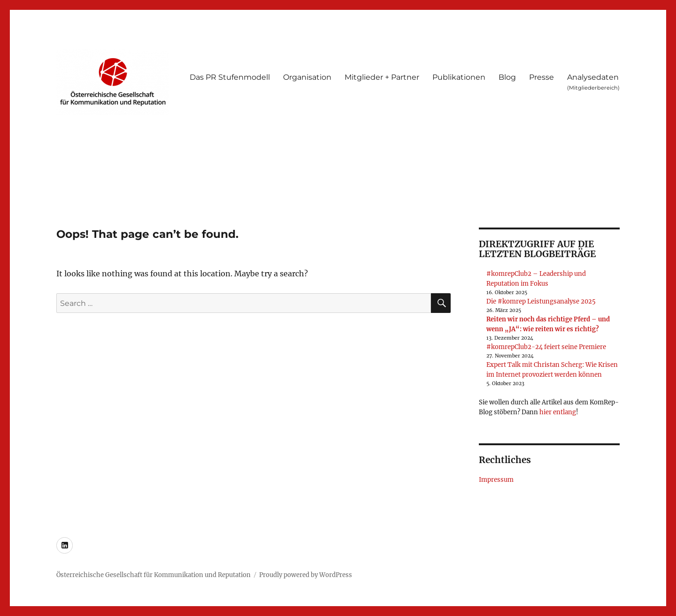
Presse (542, 77)
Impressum (496, 480)
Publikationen (459, 77)
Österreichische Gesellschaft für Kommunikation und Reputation (154, 575)
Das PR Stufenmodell (230, 77)
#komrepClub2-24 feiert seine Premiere (546, 347)
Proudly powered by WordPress (306, 575)
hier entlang (558, 412)
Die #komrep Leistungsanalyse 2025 (541, 301)
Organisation (307, 77)
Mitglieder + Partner (382, 77)
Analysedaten (593, 82)
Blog (507, 77)
